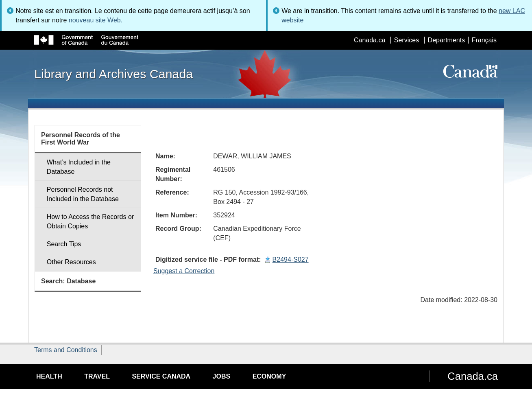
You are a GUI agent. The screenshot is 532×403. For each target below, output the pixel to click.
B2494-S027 (291, 260)
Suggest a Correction (184, 271)
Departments (447, 40)
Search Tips (64, 244)
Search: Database (68, 281)
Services (407, 40)
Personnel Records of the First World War (81, 139)
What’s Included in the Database (79, 167)
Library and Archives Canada (113, 74)
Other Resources (71, 262)
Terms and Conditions (66, 350)
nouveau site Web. (96, 20)
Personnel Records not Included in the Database (83, 194)
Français (484, 40)
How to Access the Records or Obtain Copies (90, 221)
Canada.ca (370, 40)
